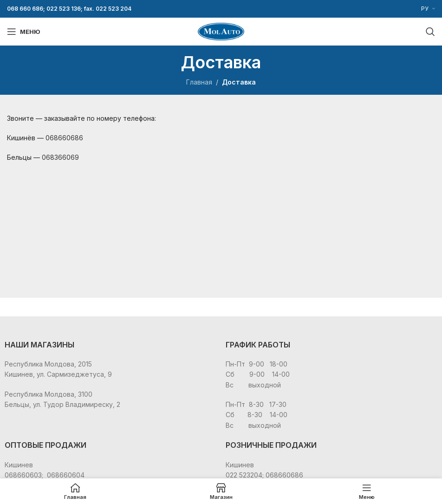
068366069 (60, 157)
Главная (199, 82)
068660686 (64, 138)
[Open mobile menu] (24, 32)
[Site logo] (221, 31)
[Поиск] (430, 32)
